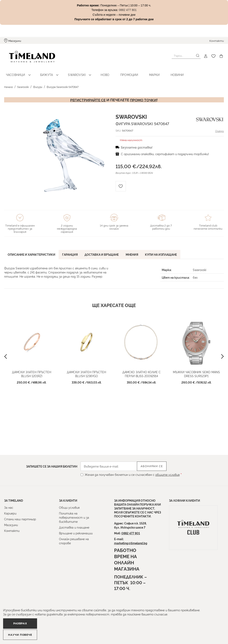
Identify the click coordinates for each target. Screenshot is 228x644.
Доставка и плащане (74, 527)
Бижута (42, 70)
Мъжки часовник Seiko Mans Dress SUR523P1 (196, 370)
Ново (94, 70)
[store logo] (27, 56)
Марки (137, 70)
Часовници (14, 70)
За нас (9, 507)
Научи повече (78, 633)
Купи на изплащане (166, 250)
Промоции (115, 70)
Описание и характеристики (32, 250)
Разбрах (26, 633)
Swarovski (69, 70)
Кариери (10, 513)
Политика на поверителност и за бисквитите (74, 517)
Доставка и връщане (105, 250)
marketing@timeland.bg (131, 543)
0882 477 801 (131, 533)
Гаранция (72, 250)
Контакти (217, 41)
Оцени (219, 127)
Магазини (15, 41)
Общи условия (69, 507)
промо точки (144, 96)
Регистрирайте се (87, 96)
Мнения (136, 250)
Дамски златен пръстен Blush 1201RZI (32, 370)
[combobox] (186, 56)
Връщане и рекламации (76, 533)
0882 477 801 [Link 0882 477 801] (128, 10)
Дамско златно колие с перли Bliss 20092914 (142, 370)
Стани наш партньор (20, 519)
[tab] (32, 250)
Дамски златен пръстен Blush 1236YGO (86, 370)
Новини (157, 70)
